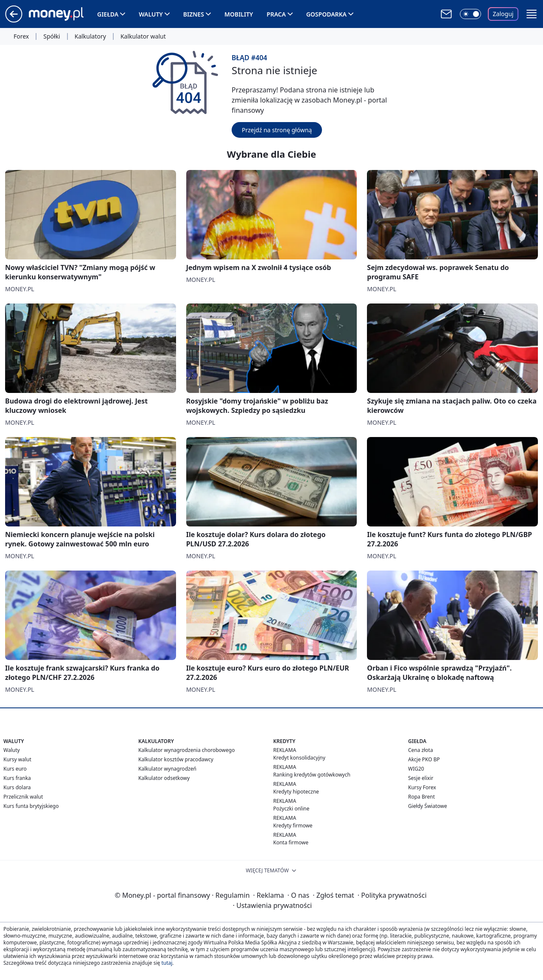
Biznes (194, 14)
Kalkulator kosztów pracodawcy (176, 759)
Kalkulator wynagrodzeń (167, 769)
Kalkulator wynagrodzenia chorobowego (186, 750)
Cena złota (421, 750)
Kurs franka (17, 778)
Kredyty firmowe (293, 825)
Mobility (239, 14)
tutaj (167, 963)
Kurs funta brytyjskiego (31, 806)
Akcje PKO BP (424, 759)
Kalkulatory (90, 36)
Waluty (151, 14)
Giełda (108, 14)
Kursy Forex (422, 787)
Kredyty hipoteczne (296, 792)
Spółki (52, 36)
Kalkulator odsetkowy (164, 778)
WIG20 (416, 769)
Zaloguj (503, 14)
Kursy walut (17, 759)
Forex (21, 36)
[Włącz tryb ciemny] (470, 14)
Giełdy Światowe (428, 806)
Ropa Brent (421, 797)
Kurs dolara (17, 787)
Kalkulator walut (143, 36)
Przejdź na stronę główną (277, 130)
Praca (276, 14)
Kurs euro (15, 769)
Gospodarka (326, 14)
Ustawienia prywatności (272, 905)
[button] (532, 14)
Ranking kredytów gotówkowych (312, 775)
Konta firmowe (291, 842)
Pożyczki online (291, 809)
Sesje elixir (421, 778)
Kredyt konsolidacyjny (299, 758)
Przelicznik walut (23, 797)
